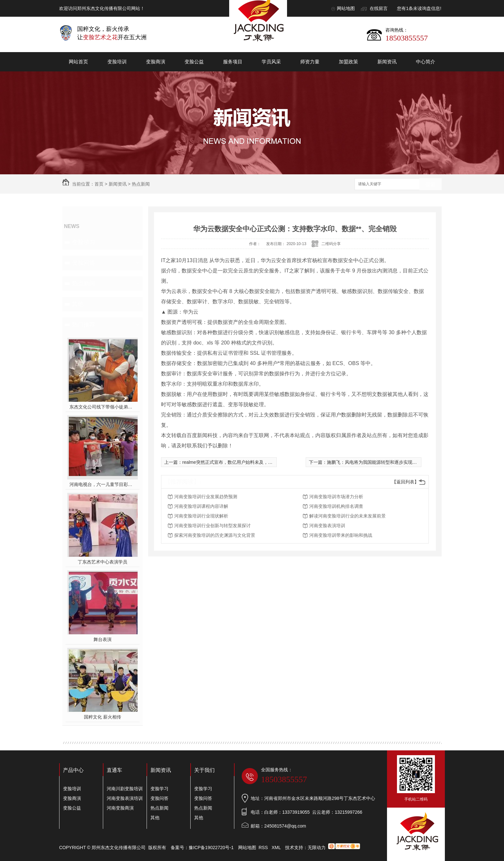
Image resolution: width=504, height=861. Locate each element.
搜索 (430, 184)
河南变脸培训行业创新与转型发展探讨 (212, 526)
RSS (264, 847)
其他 (78, 304)
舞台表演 (103, 639)
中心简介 (426, 62)
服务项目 (233, 62)
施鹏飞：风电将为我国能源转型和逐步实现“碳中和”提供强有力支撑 (394, 462)
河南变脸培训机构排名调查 (336, 506)
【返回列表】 (405, 482)
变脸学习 (84, 242)
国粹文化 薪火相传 (103, 717)
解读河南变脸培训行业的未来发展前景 (347, 516)
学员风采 (271, 62)
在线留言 (379, 8)
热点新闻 (141, 184)
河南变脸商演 (120, 808)
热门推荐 (84, 325)
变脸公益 (194, 62)
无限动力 (317, 847)
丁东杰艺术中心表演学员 (103, 562)
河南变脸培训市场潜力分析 (336, 497)
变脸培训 (117, 62)
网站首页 (78, 62)
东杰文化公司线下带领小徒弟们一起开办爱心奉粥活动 (103, 407)
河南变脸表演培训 (327, 526)
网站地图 (346, 8)
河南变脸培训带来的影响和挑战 (341, 535)
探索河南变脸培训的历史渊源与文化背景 (215, 535)
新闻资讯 (387, 62)
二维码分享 (331, 244)
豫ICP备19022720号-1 (211, 847)
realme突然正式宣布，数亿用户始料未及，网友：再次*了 (239, 462)
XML (277, 847)
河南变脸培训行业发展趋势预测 (206, 497)
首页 (99, 184)
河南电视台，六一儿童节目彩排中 (103, 484)
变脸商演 (156, 62)
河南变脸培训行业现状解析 (201, 516)
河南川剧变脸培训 (125, 789)
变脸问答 (84, 263)
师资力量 (310, 62)
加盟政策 (348, 62)
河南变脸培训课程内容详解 (201, 506)
